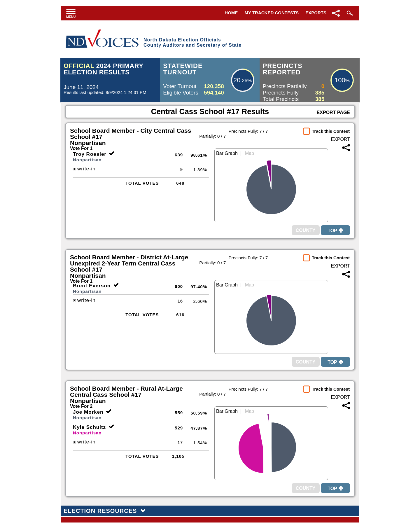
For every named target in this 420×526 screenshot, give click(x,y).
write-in (84, 169)
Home (231, 13)
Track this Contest (331, 131)
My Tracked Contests (272, 13)
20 (237, 80)
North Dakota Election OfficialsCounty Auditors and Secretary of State (192, 42)
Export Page (333, 112)
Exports (316, 13)
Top (335, 231)
